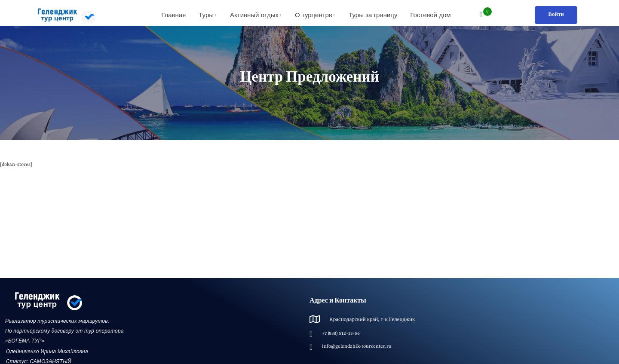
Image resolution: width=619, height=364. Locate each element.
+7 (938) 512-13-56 (341, 334)
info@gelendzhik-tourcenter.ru (357, 347)
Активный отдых (254, 15)
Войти (556, 15)
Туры (206, 15)
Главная (173, 15)
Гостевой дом (430, 15)
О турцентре (314, 15)
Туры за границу (373, 15)
